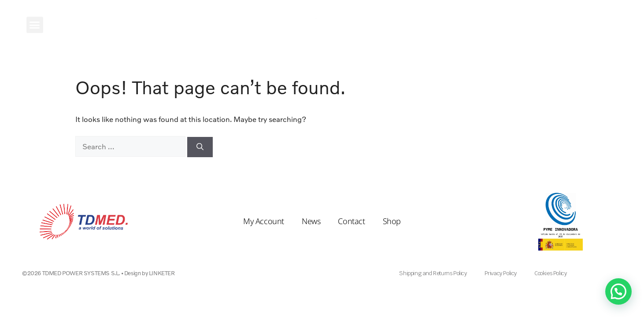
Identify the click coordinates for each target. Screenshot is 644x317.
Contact (351, 221)
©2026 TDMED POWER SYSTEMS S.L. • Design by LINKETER (98, 273)
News (311, 221)
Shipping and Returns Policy (433, 273)
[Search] (200, 147)
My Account (264, 221)
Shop (392, 221)
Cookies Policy (550, 273)
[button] (35, 25)
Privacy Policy (501, 273)
